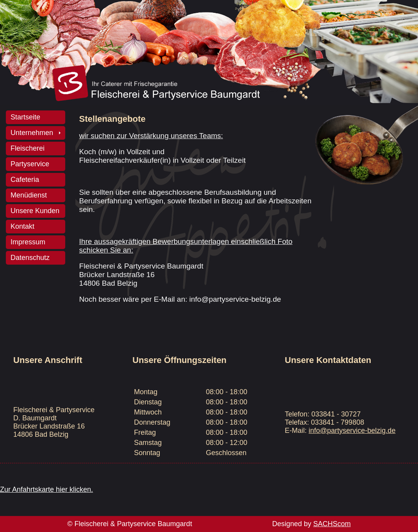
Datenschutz (30, 258)
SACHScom (332, 524)
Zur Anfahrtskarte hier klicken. (46, 489)
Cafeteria (25, 180)
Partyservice (30, 164)
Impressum (28, 242)
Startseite (25, 117)
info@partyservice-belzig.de (352, 431)
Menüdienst (29, 195)
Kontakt (22, 226)
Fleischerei (28, 148)
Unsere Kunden (35, 211)
